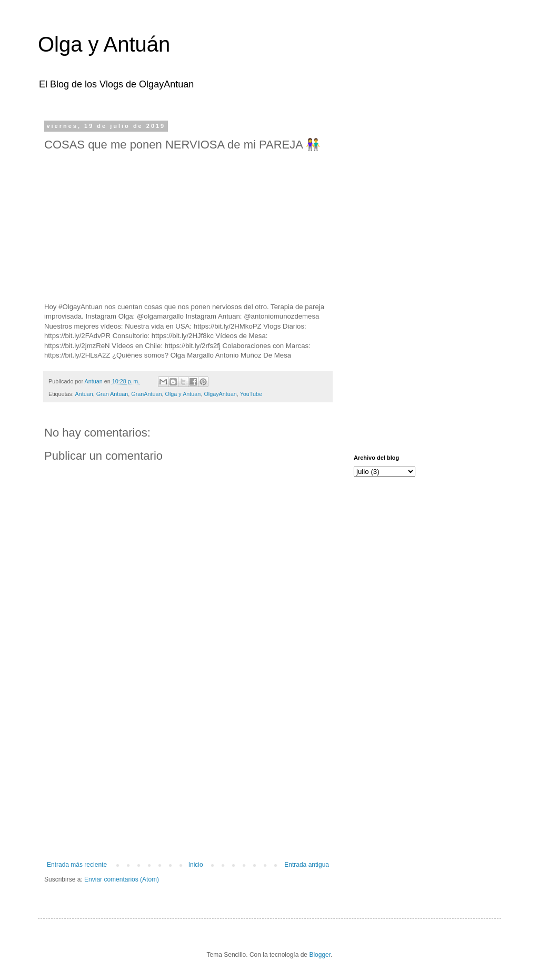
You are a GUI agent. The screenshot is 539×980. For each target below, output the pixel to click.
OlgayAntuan (220, 394)
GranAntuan (146, 394)
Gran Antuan (112, 394)
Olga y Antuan (183, 394)
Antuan (84, 394)
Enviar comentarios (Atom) (122, 879)
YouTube (251, 394)
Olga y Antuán (104, 44)
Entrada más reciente (77, 865)
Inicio (196, 865)
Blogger (320, 955)
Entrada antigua (307, 865)
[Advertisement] (188, 774)
